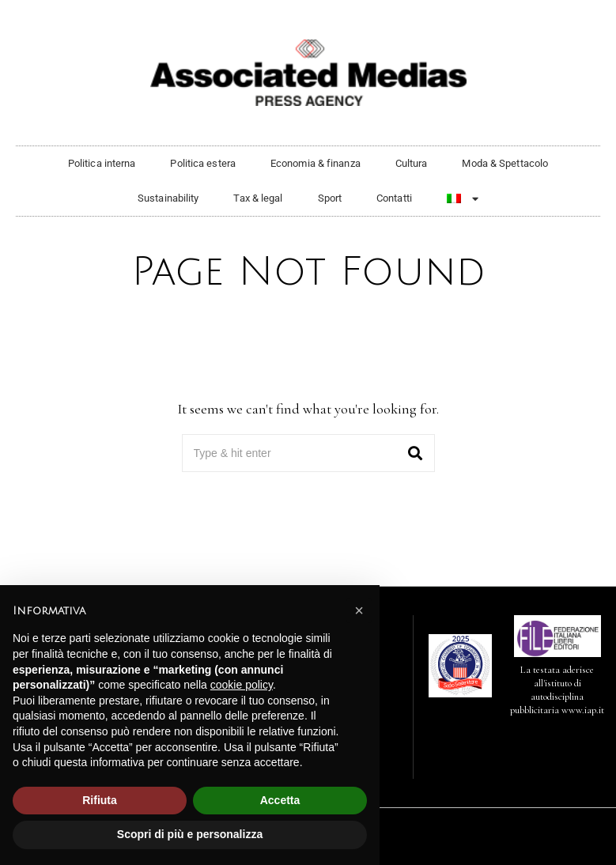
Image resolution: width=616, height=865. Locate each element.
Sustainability (168, 198)
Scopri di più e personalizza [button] (190, 834)
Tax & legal (258, 198)
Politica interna (102, 163)
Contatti (394, 198)
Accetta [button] (280, 800)
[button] (416, 453)
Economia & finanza (316, 163)
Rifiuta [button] (100, 800)
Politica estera (203, 163)
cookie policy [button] (242, 685)
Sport (330, 198)
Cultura (412, 163)
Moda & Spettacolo (505, 163)
